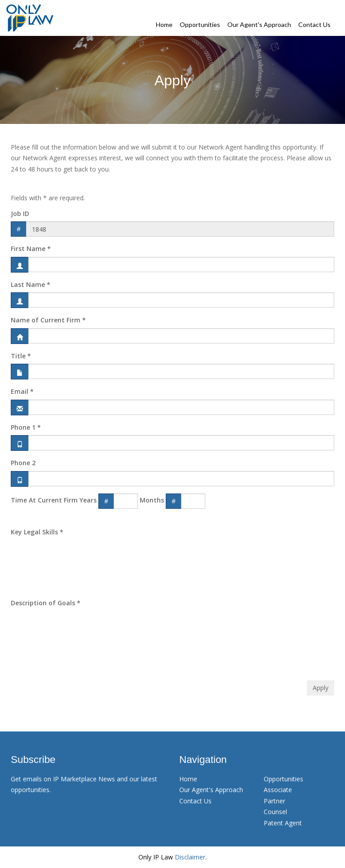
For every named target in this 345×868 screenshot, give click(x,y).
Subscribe (33, 760)
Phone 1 (26, 427)
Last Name (31, 284)
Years (88, 500)
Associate (278, 790)
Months (152, 500)
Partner (274, 801)
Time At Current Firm (44, 500)
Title (21, 356)
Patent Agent (283, 823)
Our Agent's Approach (259, 24)
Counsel (275, 812)
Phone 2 (23, 463)
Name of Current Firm (48, 320)
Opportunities (200, 24)
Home (164, 24)
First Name (31, 249)
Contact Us (314, 24)
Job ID (20, 214)
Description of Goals (46, 603)
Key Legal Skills (37, 532)
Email (22, 391)
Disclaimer (190, 857)
